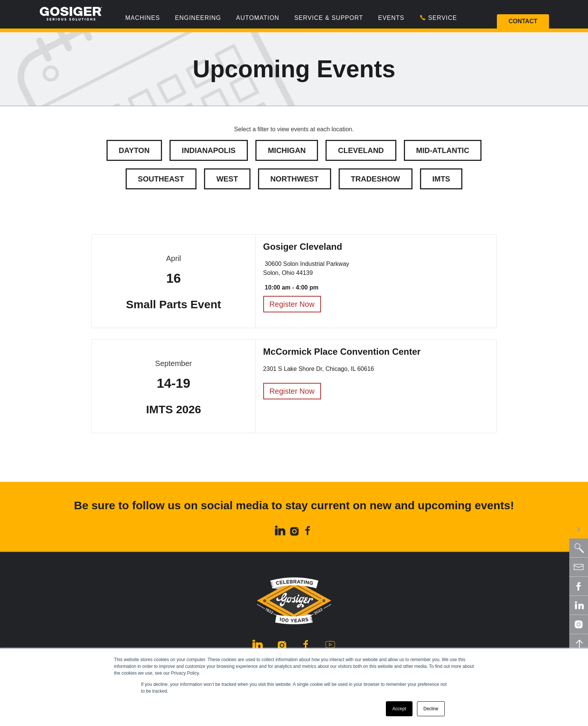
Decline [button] (431, 709)
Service (438, 18)
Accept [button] (399, 709)
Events (391, 18)
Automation (257, 18)
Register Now (292, 304)
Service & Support (329, 18)
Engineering (198, 18)
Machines (142, 18)
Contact (523, 21)
